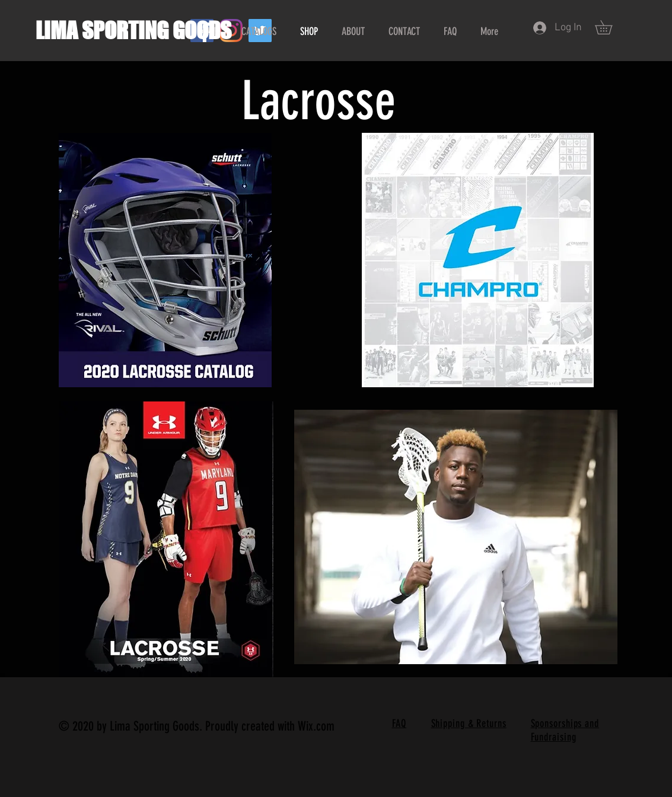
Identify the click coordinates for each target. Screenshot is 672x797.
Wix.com (316, 726)
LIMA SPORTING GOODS (133, 31)
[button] (610, 27)
